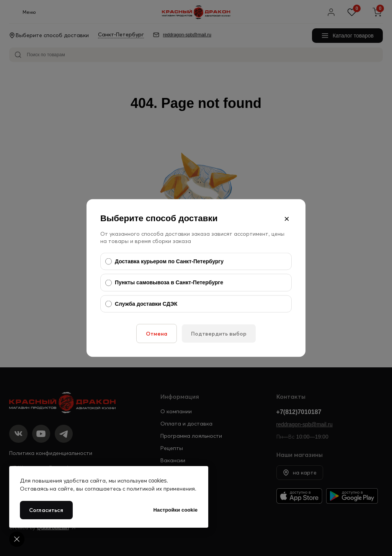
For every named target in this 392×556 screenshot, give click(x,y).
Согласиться (46, 510)
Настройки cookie (176, 510)
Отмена (157, 334)
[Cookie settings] (17, 539)
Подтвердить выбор (219, 334)
